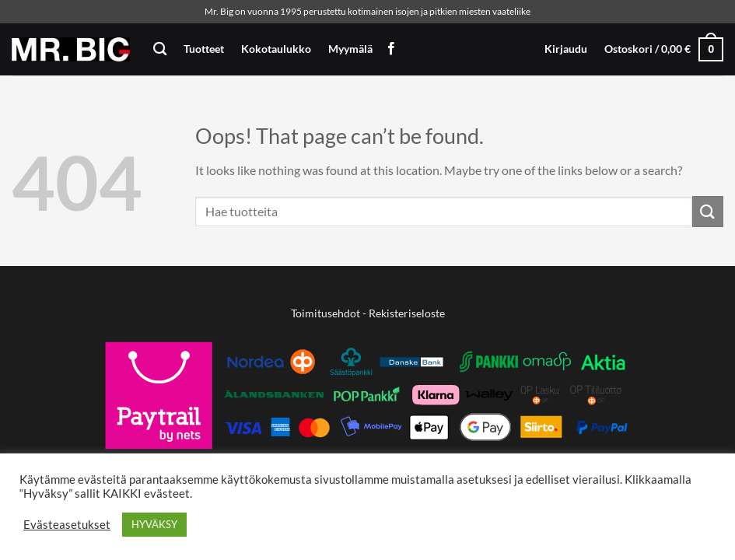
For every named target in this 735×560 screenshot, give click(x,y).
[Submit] (708, 211)
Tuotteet (204, 49)
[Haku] (160, 49)
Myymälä (350, 49)
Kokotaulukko (276, 49)
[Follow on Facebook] (391, 49)
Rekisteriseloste (407, 313)
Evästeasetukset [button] (67, 525)
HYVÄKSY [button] (154, 524)
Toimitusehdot (325, 313)
